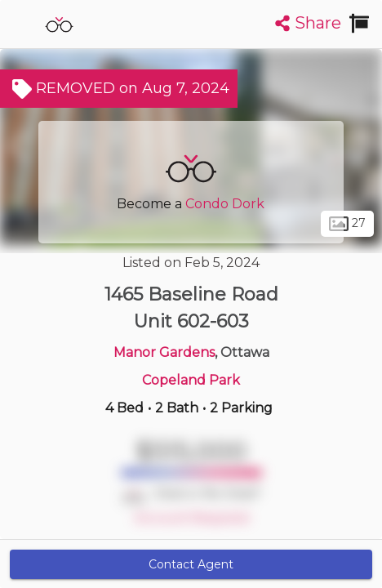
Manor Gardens (164, 352)
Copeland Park (191, 380)
